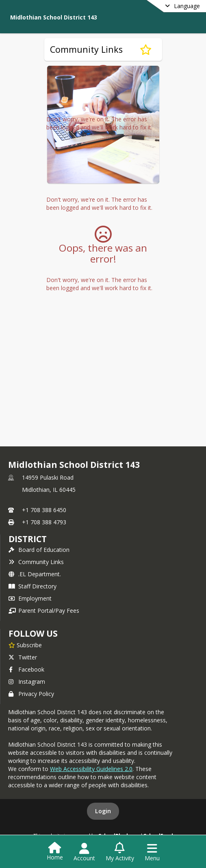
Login (103, 811)
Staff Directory (33, 586)
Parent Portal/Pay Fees (44, 611)
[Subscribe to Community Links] (146, 50)
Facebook (26, 669)
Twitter (23, 657)
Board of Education (39, 550)
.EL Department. (35, 574)
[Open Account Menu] (84, 852)
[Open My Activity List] (120, 852)
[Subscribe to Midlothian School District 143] (25, 645)
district (28, 539)
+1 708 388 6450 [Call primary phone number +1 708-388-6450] (44, 510)
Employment (30, 598)
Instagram (27, 682)
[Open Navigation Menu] (152, 852)
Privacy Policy (31, 694)
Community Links (36, 562)
